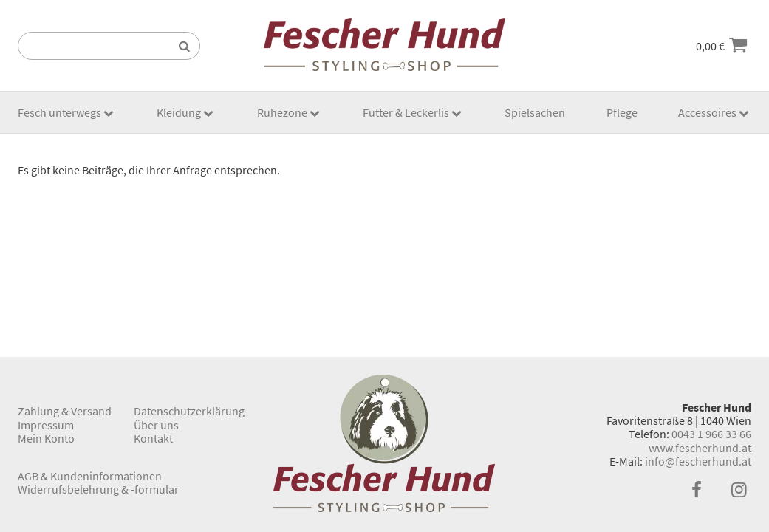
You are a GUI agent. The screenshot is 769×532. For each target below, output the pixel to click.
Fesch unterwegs (59, 112)
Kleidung (179, 112)
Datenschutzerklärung (189, 411)
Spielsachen (535, 112)
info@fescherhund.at (698, 461)
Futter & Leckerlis (406, 112)
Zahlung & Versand (65, 411)
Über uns (156, 425)
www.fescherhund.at (700, 448)
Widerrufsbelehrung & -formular (98, 489)
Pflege (622, 112)
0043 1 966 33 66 (711, 434)
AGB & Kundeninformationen (90, 476)
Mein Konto (46, 438)
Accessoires (707, 112)
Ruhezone (282, 112)
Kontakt (153, 438)
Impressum (46, 425)
